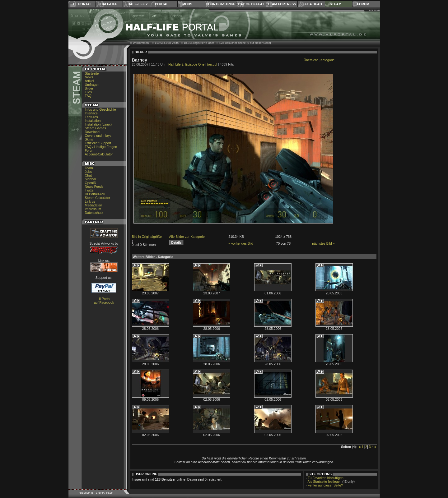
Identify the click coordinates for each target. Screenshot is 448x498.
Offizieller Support (98, 143)
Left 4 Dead (311, 4)
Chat (89, 175)
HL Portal (82, 4)
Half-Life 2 (138, 4)
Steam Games (96, 128)
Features (91, 117)
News (89, 77)
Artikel (90, 81)
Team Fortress (282, 4)
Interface (91, 113)
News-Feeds (94, 187)
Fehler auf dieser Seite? (325, 485)
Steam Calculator (98, 198)
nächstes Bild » (323, 243)
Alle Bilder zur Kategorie (187, 237)
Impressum (93, 209)
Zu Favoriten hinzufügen (326, 478)
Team (89, 168)
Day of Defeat (251, 4)
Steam (336, 4)
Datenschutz (94, 213)
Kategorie (328, 60)
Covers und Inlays (98, 136)
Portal (162, 4)
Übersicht (311, 60)
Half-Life (109, 4)
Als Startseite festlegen (325, 482)
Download (92, 132)
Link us (90, 201)
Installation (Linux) (98, 124)
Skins (89, 139)
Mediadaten (94, 205)
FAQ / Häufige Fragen (101, 147)
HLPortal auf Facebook (104, 301)
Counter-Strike (220, 4)
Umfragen (92, 85)
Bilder (89, 88)
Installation (93, 121)
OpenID (91, 183)
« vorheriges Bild (241, 243)
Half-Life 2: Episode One (186, 64)
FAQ (88, 96)
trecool (212, 64)
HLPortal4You (95, 194)
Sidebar (91, 179)
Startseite (92, 73)
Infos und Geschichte (100, 109)
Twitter (90, 190)
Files (89, 92)
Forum (363, 4)
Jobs (89, 172)
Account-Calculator (99, 154)
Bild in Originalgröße (147, 237)
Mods (187, 4)
